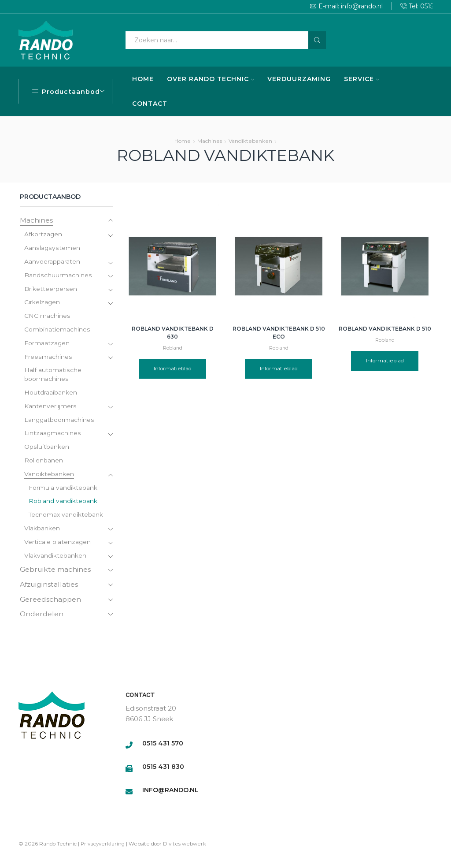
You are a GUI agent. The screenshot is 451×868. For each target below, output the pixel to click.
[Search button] (317, 40)
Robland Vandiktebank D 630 (173, 333)
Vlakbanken (42, 531)
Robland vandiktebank (63, 503)
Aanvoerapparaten (52, 262)
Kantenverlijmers (50, 408)
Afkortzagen (43, 235)
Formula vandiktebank (63, 490)
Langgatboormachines (59, 421)
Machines (210, 141)
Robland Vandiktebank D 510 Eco (279, 333)
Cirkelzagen (42, 303)
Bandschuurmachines (58, 276)
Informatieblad (172, 368)
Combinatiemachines (57, 331)
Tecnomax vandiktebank (66, 517)
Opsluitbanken (46, 449)
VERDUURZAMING (299, 79)
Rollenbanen (44, 462)
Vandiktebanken (250, 141)
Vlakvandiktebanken (55, 558)
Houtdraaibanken (51, 394)
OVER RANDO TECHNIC (211, 79)
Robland (173, 348)
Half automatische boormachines (53, 376)
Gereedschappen (51, 602)
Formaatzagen (47, 344)
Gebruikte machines (56, 572)
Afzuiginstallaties (50, 587)
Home (183, 141)
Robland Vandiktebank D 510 (385, 329)
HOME (143, 79)
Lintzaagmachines (53, 435)
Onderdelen (42, 617)
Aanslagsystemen (52, 249)
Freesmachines (48, 358)
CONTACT (150, 104)
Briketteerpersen (50, 290)
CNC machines (47, 317)
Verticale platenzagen (58, 544)
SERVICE (362, 79)
